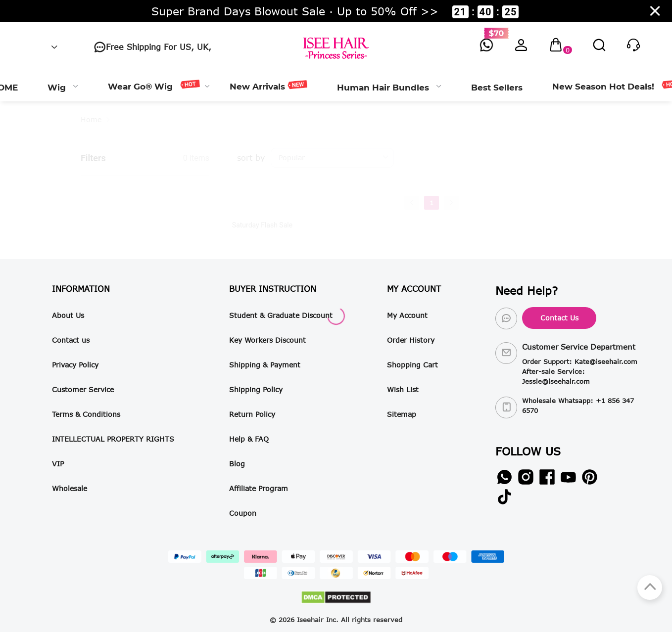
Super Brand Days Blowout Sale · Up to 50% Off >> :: (335, 11)
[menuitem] (63, 87)
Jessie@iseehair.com (556, 381)
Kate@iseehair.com (606, 361)
